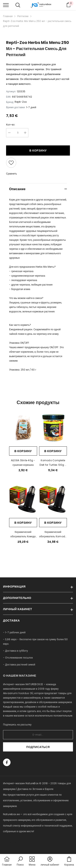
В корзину (38, 150)
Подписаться (38, 747)
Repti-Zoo (21, 102)
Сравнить (11, 174)
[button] (20, 861)
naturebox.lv (11, 843)
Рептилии (23, 16)
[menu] (6, 5)
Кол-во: (11, 125)
